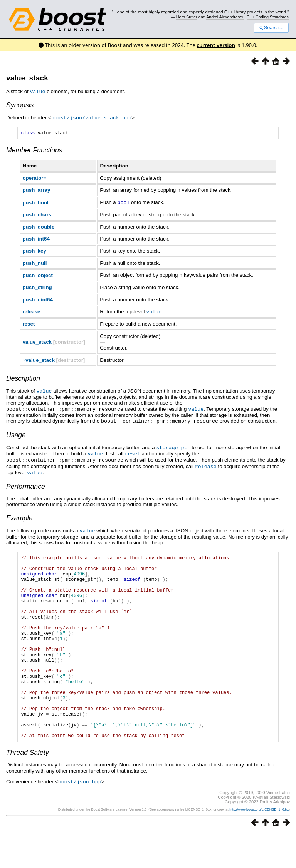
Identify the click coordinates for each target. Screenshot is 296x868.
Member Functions (34, 151)
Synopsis (20, 105)
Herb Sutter (187, 17)
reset (29, 323)
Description (23, 377)
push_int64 (36, 238)
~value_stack (38, 359)
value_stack (27, 78)
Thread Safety (28, 787)
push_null (34, 263)
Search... (271, 28)
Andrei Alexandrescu (225, 17)
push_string (37, 287)
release (31, 311)
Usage (16, 433)
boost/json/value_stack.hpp (91, 117)
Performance (26, 482)
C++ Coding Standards (268, 17)
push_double (38, 227)
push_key (34, 250)
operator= (34, 178)
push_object (38, 275)
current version (216, 45)
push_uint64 (38, 299)
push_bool (35, 202)
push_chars (37, 214)
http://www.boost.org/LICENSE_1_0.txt (259, 844)
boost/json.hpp (80, 816)
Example (19, 514)
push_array (36, 190)
